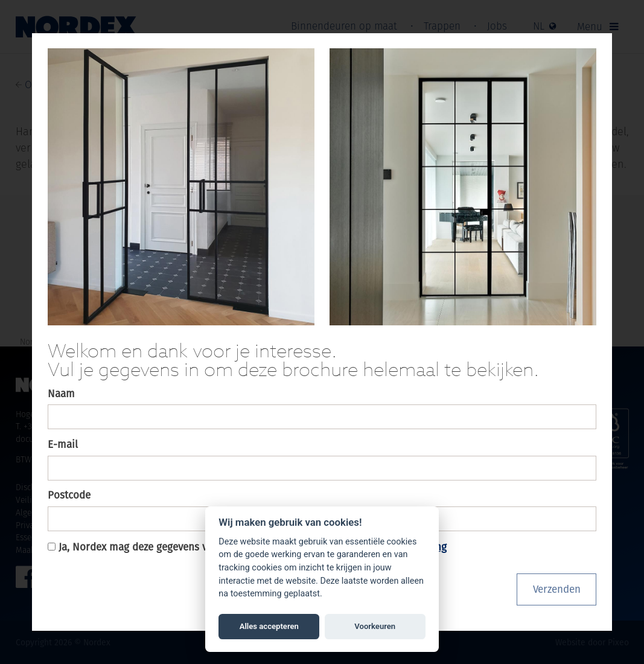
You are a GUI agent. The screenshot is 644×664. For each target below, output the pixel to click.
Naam (61, 394)
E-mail (63, 444)
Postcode (69, 495)
